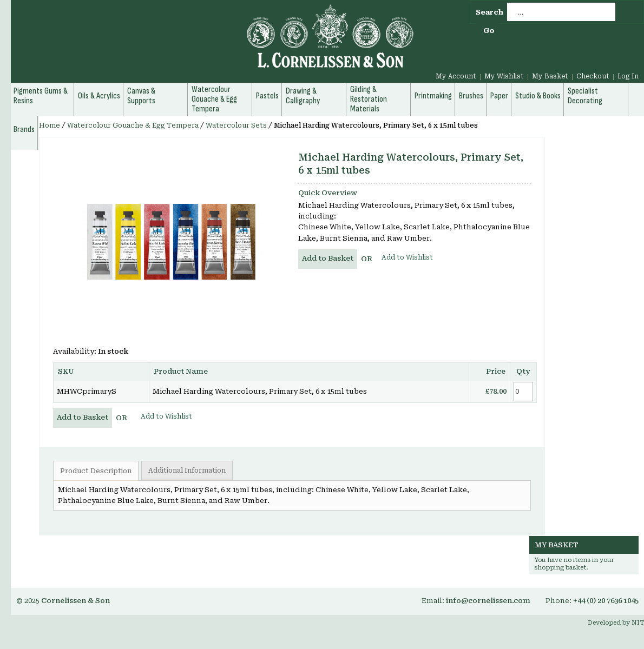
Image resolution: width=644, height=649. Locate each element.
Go (489, 31)
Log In (628, 76)
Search (489, 12)
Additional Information (187, 471)
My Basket (550, 76)
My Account (456, 76)
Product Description (96, 471)
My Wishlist (504, 76)
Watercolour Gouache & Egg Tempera (133, 125)
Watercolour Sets (236, 125)
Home (50, 125)
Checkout (593, 76)
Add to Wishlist (407, 257)
